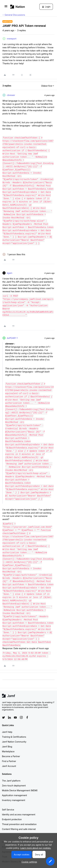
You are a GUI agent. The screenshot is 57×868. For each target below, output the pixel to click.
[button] (6, 7)
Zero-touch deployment (14, 786)
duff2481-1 (12, 338)
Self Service (8, 810)
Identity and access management (19, 814)
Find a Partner (9, 761)
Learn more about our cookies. (36, 848)
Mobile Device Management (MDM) (20, 790)
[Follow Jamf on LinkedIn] (9, 717)
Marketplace (8, 751)
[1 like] (14, 254)
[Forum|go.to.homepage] (18, 7)
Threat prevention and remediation (19, 824)
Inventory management (14, 800)
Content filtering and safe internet (19, 829)
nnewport (12, 39)
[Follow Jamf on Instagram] (21, 717)
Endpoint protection (12, 819)
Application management (14, 795)
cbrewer (11, 95)
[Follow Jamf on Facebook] (27, 717)
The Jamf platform (11, 781)
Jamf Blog (7, 747)
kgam (10, 273)
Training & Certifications (14, 737)
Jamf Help (7, 732)
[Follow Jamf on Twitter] (3, 718)
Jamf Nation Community (14, 742)
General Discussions (15, 15)
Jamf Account (9, 766)
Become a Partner (11, 756)
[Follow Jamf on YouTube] (15, 717)
